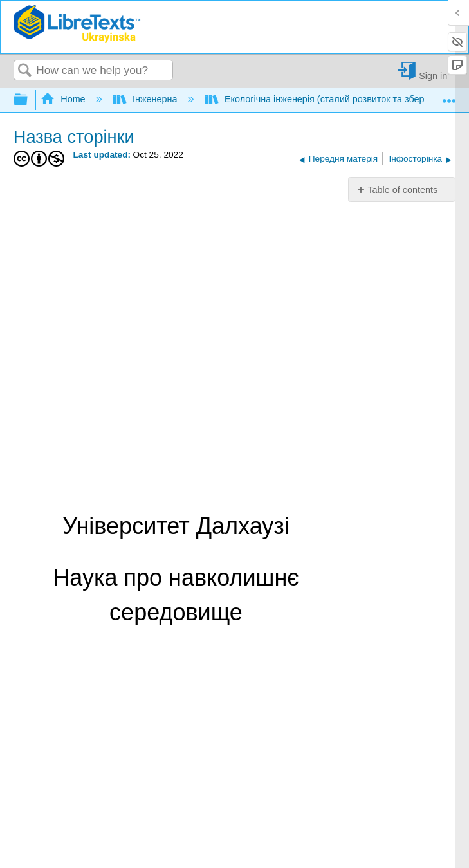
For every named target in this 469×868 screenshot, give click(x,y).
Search (25, 71)
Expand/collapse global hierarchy (29, 100)
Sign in (433, 76)
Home (64, 99)
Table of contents (402, 190)
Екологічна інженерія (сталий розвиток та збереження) (333, 99)
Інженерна (146, 99)
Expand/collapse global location (449, 96)
